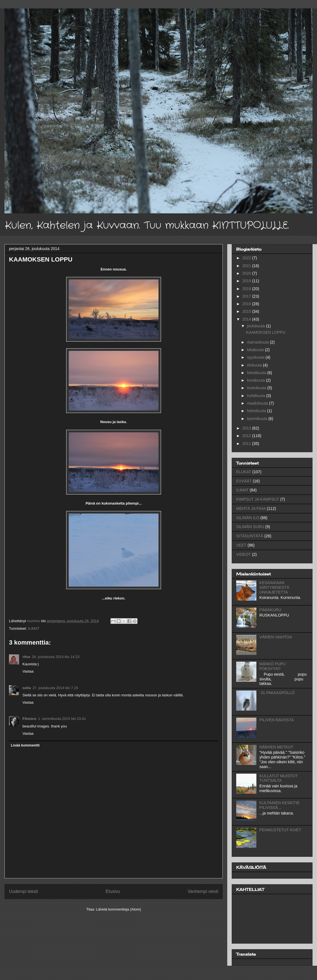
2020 (247, 273)
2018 (247, 289)
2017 (247, 296)
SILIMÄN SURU (250, 527)
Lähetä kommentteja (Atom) (118, 909)
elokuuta (255, 365)
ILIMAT (34, 628)
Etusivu (113, 891)
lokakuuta (256, 350)
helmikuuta (257, 411)
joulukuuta (256, 326)
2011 (247, 444)
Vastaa (28, 671)
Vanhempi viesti (203, 891)
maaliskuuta (258, 403)
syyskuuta (256, 357)
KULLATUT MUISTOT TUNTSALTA (279, 778)
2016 (247, 304)
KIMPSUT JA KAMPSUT (258, 499)
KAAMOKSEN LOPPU (266, 332)
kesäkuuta (256, 380)
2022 (247, 258)
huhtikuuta (257, 396)
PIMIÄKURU (270, 610)
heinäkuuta (257, 373)
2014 (247, 319)
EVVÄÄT (244, 481)
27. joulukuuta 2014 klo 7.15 (55, 688)
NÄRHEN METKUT (276, 747)
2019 (247, 281)
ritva (26, 657)
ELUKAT (244, 472)
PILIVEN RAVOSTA (277, 720)
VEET (241, 545)
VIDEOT (244, 554)
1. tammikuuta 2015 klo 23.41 (62, 719)
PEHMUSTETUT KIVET (280, 830)
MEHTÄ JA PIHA (251, 508)
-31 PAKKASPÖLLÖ (277, 693)
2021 (247, 266)
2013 (247, 428)
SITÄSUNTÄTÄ (250, 536)
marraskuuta (258, 342)
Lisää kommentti (25, 745)
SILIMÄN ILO (248, 518)
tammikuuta (258, 419)
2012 (247, 436)
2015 (247, 311)
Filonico (29, 719)
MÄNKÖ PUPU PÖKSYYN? (273, 666)
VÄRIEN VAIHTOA (276, 637)
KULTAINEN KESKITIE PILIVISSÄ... (280, 805)
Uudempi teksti (23, 891)
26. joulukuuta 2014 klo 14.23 (56, 657)
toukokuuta (257, 388)
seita (27, 688)
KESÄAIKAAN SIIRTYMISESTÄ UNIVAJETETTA (274, 587)
